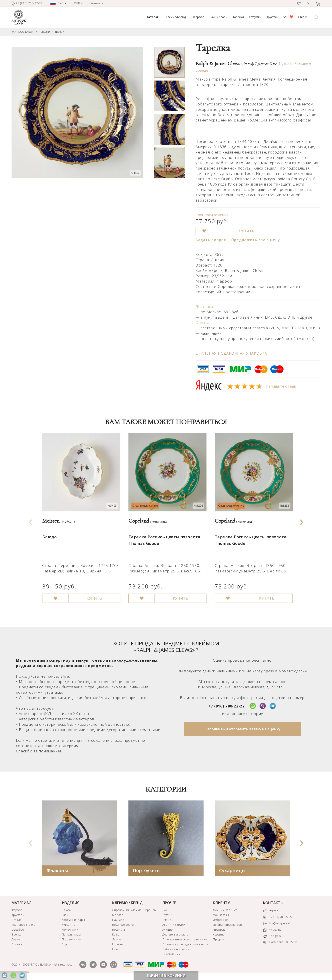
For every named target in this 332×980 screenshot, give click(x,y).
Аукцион (169, 930)
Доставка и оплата (175, 935)
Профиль (219, 930)
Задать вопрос (211, 240)
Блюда (66, 910)
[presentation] (31, 521)
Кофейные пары (73, 920)
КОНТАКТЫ (273, 903)
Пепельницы (71, 935)
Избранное (221, 920)
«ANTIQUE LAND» (22, 32)
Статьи (303, 17)
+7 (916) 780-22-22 (226, 707)
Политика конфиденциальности (186, 945)
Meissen (118, 915)
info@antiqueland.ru (278, 924)
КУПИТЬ (247, 231)
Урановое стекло (23, 925)
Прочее (17, 945)
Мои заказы (221, 915)
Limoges (118, 945)
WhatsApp (272, 930)
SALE (288, 17)
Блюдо (49, 533)
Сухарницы (232, 871)
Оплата (202, 323)
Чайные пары (219, 17)
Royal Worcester (123, 925)
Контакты (97, 3)
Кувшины (69, 925)
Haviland (118, 920)
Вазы (65, 915)
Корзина (219, 935)
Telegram (272, 937)
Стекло (17, 920)
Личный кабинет (225, 910)
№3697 (60, 32)
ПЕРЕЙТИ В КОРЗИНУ (166, 975)
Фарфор (199, 17)
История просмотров (227, 925)
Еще (65, 945)
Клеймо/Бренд (177, 17)
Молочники (70, 930)
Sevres (117, 940)
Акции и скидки (174, 925)
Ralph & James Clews (238, 64)
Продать (219, 940)
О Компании (172, 955)
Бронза (17, 935)
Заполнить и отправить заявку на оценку (243, 729)
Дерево (17, 940)
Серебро (18, 930)
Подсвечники (72, 940)
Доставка (204, 307)
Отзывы (168, 920)
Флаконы (57, 871)
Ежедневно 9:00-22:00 (280, 943)
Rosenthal (119, 930)
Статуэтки (255, 17)
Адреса (270, 911)
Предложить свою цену (256, 240)
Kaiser (117, 935)
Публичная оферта (176, 950)
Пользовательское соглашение (185, 940)
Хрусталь (272, 17)
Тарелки (238, 17)
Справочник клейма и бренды (134, 910)
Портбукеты (147, 871)
